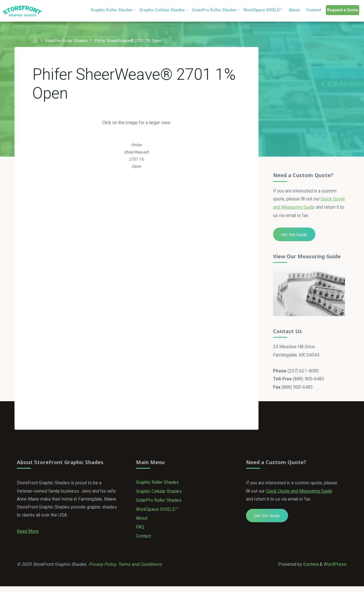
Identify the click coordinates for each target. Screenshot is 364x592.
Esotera (310, 569)
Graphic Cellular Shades (160, 495)
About (142, 522)
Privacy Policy (104, 569)
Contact (144, 541)
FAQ (140, 531)
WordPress (335, 569)
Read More (28, 536)
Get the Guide (294, 235)
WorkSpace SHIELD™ (157, 513)
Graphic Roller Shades (158, 486)
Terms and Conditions (142, 569)
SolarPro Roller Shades (67, 41)
